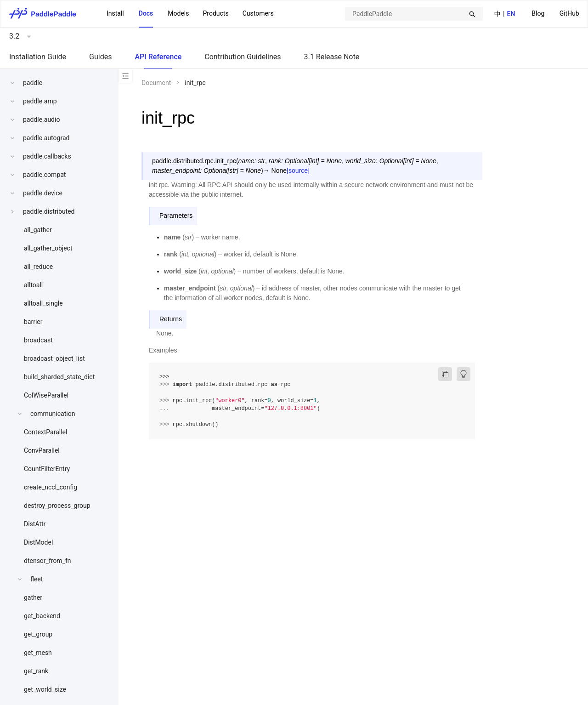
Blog (538, 13)
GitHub (569, 13)
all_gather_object (48, 248)
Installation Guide (38, 57)
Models (178, 13)
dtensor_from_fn (48, 561)
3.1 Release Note (332, 57)
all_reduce (38, 267)
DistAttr (35, 524)
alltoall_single (43, 303)
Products (215, 13)
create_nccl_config (51, 487)
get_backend (42, 616)
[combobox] (414, 14)
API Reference (158, 57)
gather (33, 597)
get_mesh (38, 653)
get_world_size (45, 689)
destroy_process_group (57, 506)
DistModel (38, 542)
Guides (100, 57)
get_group (38, 634)
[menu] (555, 14)
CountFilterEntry (47, 469)
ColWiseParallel (46, 395)
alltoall (33, 285)
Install (115, 13)
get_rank (36, 671)
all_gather (38, 230)
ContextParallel (45, 432)
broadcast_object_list (54, 358)
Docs (146, 13)
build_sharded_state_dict (59, 377)
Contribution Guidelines (243, 57)
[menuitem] (538, 14)
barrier (33, 322)
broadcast (38, 340)
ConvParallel (42, 450)
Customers (258, 13)
